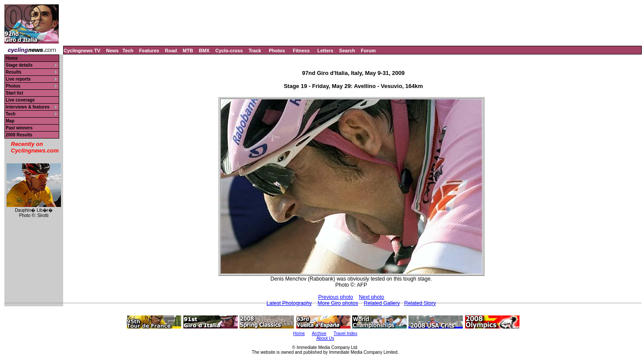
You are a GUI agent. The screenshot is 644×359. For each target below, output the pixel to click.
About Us (325, 338)
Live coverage (20, 100)
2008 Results (19, 135)
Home (12, 58)
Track (255, 51)
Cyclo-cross (229, 51)
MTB (188, 51)
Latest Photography (289, 303)
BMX (204, 51)
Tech (128, 51)
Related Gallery (382, 303)
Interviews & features (28, 107)
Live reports (18, 79)
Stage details (19, 65)
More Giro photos (338, 303)
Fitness (301, 51)
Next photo (371, 297)
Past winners (19, 128)
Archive (319, 334)
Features (149, 51)
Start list (14, 93)
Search (347, 51)
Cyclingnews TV (82, 51)
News (113, 51)
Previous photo (336, 297)
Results (13, 72)
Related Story (420, 303)
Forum (368, 51)
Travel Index (346, 334)
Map (10, 121)
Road (171, 51)
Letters (325, 51)
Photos (277, 51)
